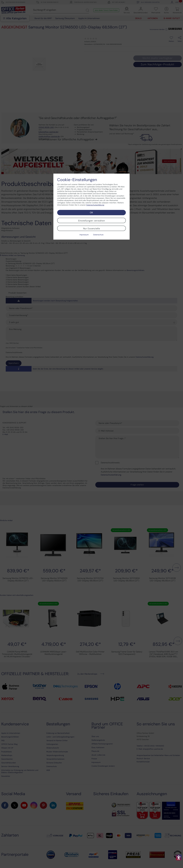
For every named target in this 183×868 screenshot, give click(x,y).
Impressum (84, 235)
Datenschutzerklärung (95, 205)
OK (91, 213)
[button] (179, 857)
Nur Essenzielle (92, 229)
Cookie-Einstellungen (77, 180)
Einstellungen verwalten (92, 221)
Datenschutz (98, 235)
